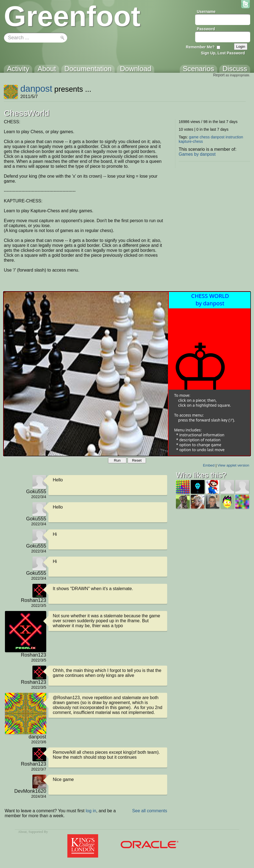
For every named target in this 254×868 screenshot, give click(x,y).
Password (206, 29)
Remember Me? (200, 47)
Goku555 (36, 492)
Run (117, 460)
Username (206, 12)
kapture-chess (191, 141)
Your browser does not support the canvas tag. (127, 374)
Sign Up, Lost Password (223, 53)
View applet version (233, 465)
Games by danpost (197, 154)
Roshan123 (34, 600)
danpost (36, 89)
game (194, 137)
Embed (209, 465)
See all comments (150, 811)
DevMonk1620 (30, 791)
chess (205, 137)
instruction (234, 137)
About (22, 832)
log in (91, 811)
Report (219, 75)
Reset (137, 460)
